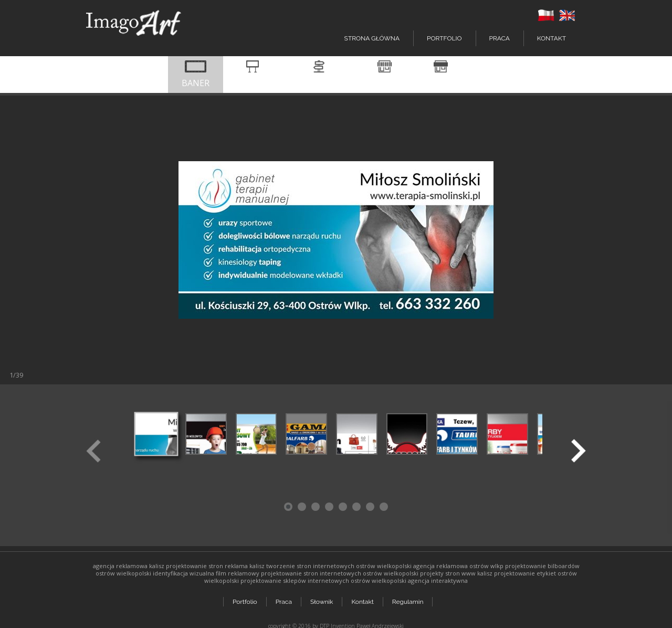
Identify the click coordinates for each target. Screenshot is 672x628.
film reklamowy (238, 573)
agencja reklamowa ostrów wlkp (458, 566)
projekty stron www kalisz (456, 573)
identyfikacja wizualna (183, 573)
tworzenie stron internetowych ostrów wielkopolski (339, 566)
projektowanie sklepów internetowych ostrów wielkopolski (323, 580)
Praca (500, 38)
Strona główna (372, 38)
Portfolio (245, 598)
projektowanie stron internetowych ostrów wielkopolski (340, 573)
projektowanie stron (195, 566)
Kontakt (552, 38)
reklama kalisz (245, 566)
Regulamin (410, 598)
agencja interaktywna (438, 580)
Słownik (323, 598)
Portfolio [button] (444, 38)
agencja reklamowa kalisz (129, 566)
